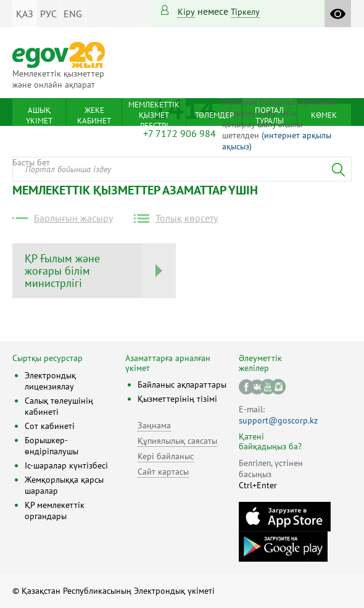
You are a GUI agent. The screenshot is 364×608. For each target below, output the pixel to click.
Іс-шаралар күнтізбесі (66, 465)
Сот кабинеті (50, 426)
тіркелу (245, 12)
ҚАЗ (25, 14)
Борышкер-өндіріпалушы (52, 446)
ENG (73, 14)
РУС (48, 14)
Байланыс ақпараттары (182, 385)
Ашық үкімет (39, 115)
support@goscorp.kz (278, 420)
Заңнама (154, 425)
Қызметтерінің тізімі (177, 399)
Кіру (186, 12)
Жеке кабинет (94, 115)
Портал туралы (269, 115)
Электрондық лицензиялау (50, 381)
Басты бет (31, 162)
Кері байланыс (166, 456)
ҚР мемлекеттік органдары (55, 510)
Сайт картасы (163, 472)
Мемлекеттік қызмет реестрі (154, 115)
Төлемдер (214, 115)
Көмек (324, 115)
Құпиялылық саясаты (177, 441)
